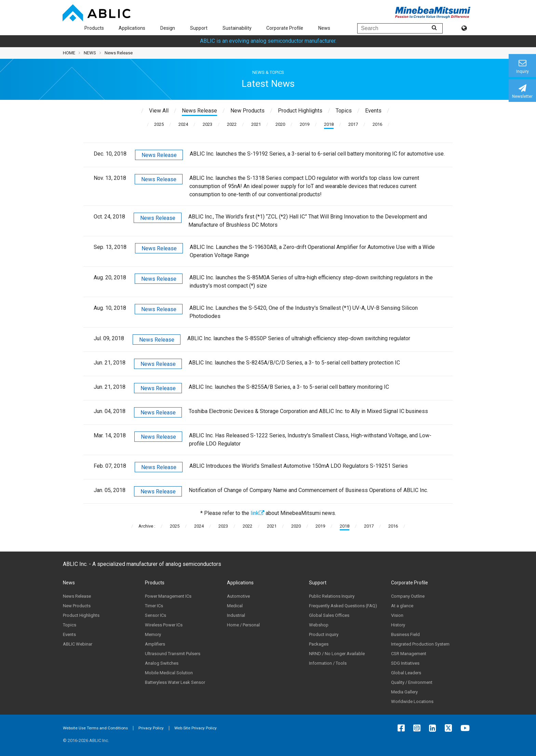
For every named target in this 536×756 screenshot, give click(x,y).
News (324, 28)
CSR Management (409, 654)
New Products (77, 606)
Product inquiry (324, 634)
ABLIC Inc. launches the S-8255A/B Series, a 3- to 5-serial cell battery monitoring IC (289, 387)
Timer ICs (154, 606)
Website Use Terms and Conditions (95, 728)
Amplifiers (155, 644)
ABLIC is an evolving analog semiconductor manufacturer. (268, 41)
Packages (319, 644)
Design (168, 28)
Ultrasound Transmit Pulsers (173, 654)
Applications (132, 28)
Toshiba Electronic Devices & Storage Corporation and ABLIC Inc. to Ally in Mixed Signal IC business (308, 411)
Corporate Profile (285, 28)
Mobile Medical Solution (169, 673)
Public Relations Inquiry (332, 596)
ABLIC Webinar (78, 644)
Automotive (238, 596)
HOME (69, 53)
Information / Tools (328, 663)
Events (69, 634)
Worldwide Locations (412, 701)
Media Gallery (404, 692)
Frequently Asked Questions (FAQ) (343, 606)
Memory (153, 634)
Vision (397, 615)
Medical (235, 606)
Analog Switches (162, 663)
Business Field (405, 634)
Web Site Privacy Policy (196, 728)
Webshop (319, 625)
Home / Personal (243, 625)
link (257, 513)
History (398, 625)
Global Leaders (406, 673)
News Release (159, 155)
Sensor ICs (156, 615)
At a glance (402, 606)
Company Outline (408, 596)
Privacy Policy (151, 728)
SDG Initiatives (405, 663)
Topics (70, 625)
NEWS (90, 53)
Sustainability (237, 28)
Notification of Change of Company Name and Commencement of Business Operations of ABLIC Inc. (308, 490)
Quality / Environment (412, 682)
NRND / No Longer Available (337, 654)
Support (199, 28)
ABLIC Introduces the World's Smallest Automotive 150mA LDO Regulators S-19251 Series (299, 466)
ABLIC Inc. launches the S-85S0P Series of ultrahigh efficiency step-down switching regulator (299, 338)
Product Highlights (81, 615)
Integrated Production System (420, 644)
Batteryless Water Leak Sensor (175, 682)
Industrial (236, 615)
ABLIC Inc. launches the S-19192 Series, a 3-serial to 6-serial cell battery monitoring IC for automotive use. (317, 154)
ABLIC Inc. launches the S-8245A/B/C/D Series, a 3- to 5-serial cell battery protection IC (294, 363)
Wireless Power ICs (164, 625)
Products (94, 28)
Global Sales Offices (329, 615)
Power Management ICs (168, 596)
